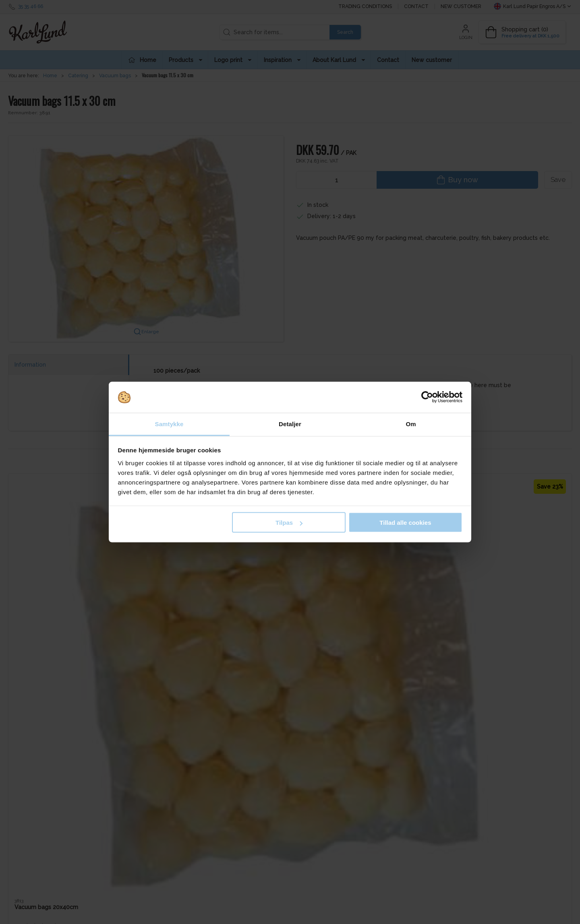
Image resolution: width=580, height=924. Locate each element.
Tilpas (289, 523)
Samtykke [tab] (169, 424)
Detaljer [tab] (290, 424)
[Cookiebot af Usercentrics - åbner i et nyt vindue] (427, 397)
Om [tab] (411, 424)
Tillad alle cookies (405, 523)
